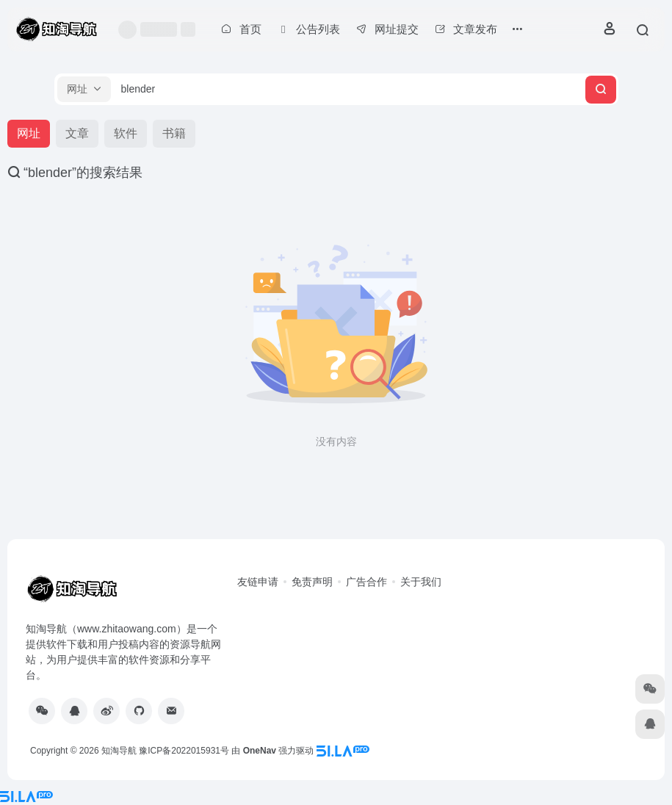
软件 (126, 133)
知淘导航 (119, 751)
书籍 (174, 133)
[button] (84, 89)
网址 (29, 133)
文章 (77, 133)
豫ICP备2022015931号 (184, 751)
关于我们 (421, 582)
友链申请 (258, 582)
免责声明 (312, 582)
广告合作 (366, 582)
